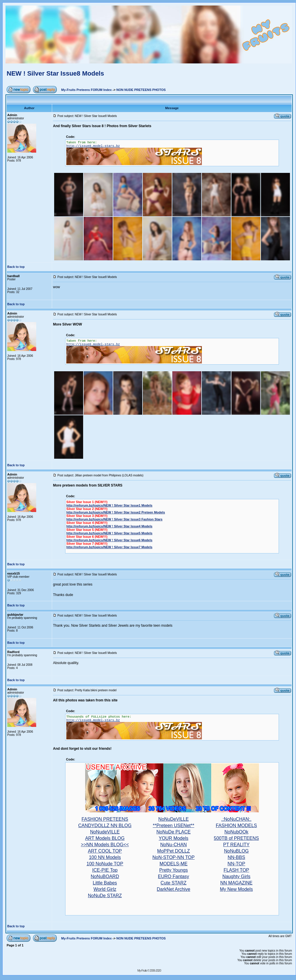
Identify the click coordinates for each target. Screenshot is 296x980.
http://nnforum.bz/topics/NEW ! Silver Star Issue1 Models (109, 505)
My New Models (236, 889)
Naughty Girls (236, 876)
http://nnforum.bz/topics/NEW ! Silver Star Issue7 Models (109, 547)
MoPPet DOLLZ (174, 851)
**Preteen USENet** (173, 825)
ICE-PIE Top (105, 870)
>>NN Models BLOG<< (105, 845)
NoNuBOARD (105, 876)
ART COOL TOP (105, 851)
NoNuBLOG (236, 851)
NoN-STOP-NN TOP (173, 857)
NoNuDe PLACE (173, 832)
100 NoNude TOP (105, 864)
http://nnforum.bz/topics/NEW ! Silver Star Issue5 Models (109, 533)
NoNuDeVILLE (174, 819)
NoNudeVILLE (105, 832)
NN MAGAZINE (236, 883)
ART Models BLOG (105, 838)
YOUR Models (173, 838)
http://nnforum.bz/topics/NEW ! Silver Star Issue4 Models (109, 526)
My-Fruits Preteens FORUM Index (86, 90)
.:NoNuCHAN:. (236, 819)
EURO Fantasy (173, 876)
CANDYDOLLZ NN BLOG (105, 825)
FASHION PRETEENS (105, 819)
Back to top (16, 267)
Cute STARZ (173, 883)
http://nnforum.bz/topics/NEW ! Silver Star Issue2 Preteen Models (116, 512)
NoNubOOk (236, 832)
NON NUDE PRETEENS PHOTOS (141, 90)
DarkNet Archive (173, 889)
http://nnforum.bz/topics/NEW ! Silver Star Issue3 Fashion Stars (114, 519)
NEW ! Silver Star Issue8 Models (55, 73)
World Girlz (105, 889)
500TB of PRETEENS (236, 838)
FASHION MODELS (236, 825)
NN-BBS (236, 857)
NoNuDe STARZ (105, 896)
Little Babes (105, 883)
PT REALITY (236, 845)
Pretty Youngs (174, 870)
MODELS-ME (174, 864)
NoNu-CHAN (173, 845)
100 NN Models (105, 857)
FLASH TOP (236, 870)
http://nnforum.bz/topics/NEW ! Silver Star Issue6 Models (109, 540)
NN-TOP (236, 864)
